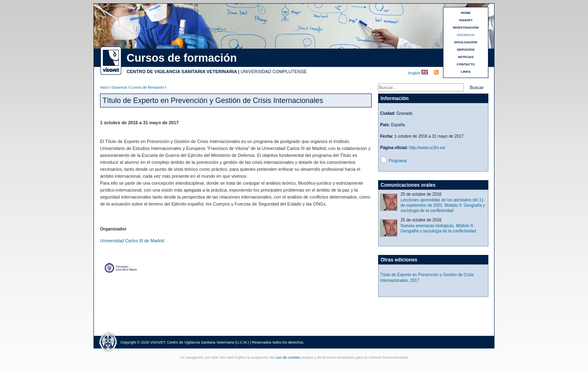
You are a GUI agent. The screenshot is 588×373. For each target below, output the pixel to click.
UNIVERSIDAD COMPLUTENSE (274, 71)
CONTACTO (466, 64)
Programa (398, 161)
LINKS (466, 72)
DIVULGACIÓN (466, 42)
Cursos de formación (147, 87)
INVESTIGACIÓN (466, 28)
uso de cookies (288, 357)
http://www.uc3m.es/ (427, 148)
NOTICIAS (465, 57)
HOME (466, 13)
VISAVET (466, 20)
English (415, 73)
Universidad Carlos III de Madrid (132, 241)
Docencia (120, 87)
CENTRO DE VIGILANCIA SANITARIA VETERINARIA (182, 71)
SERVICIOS (466, 50)
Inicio (104, 87)
